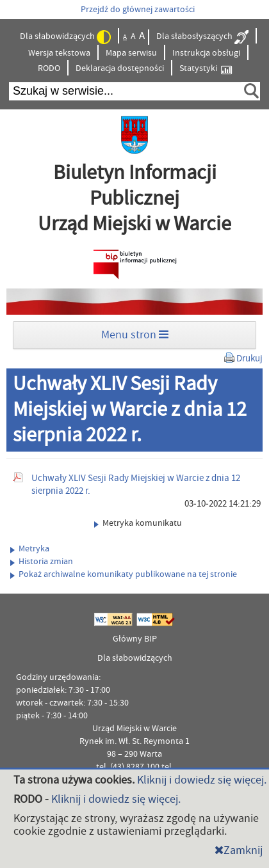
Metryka (30, 549)
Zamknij (239, 850)
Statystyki (206, 69)
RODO (49, 68)
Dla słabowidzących (65, 37)
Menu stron (135, 335)
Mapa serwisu (131, 53)
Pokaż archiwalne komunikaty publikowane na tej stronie (124, 574)
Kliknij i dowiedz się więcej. (202, 780)
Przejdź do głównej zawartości (138, 10)
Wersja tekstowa (59, 53)
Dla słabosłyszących (202, 37)
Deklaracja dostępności (120, 68)
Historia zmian (42, 562)
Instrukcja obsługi (206, 53)
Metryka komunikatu (138, 523)
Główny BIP (135, 639)
